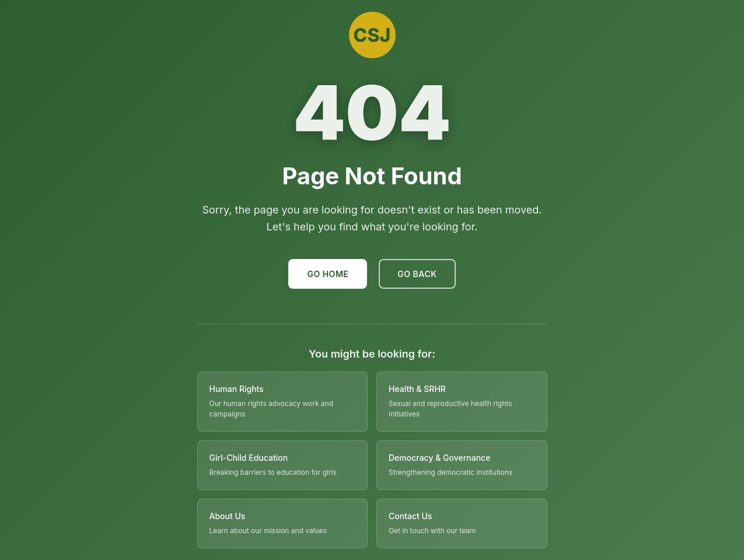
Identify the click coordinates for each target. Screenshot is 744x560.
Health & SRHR (417, 389)
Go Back (417, 274)
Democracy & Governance (439, 458)
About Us (228, 516)
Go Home (328, 274)
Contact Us (410, 516)
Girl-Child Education (249, 458)
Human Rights (237, 389)
